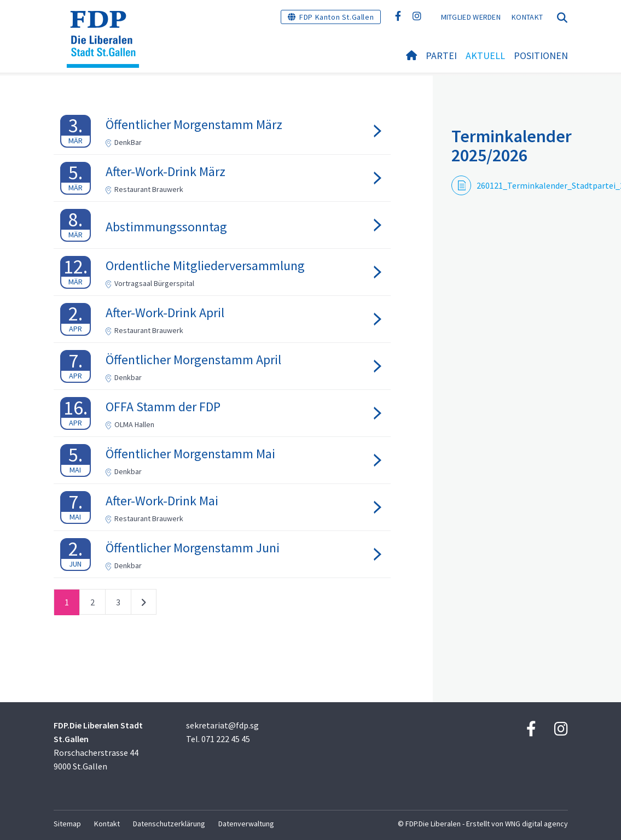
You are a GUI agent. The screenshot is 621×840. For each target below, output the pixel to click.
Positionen (541, 56)
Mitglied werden (471, 17)
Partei (441, 56)
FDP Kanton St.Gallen (336, 17)
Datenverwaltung (246, 824)
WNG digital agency (536, 824)
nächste (144, 604)
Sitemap (67, 824)
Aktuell (485, 56)
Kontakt (527, 17)
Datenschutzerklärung (169, 824)
